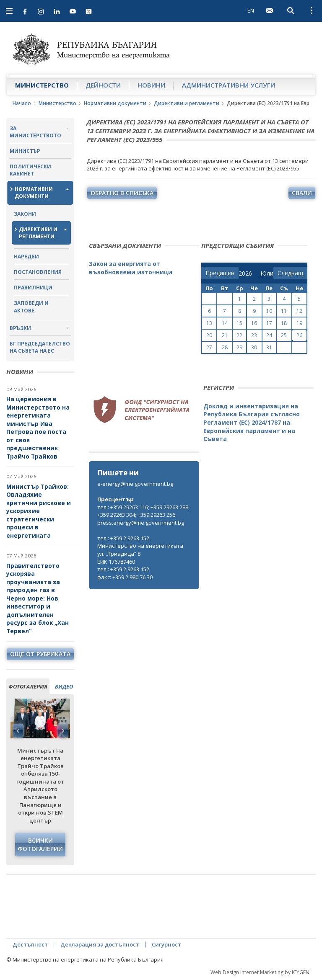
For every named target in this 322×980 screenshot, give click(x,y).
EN (251, 10)
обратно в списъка (122, 193)
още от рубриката (40, 654)
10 (269, 311)
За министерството (35, 132)
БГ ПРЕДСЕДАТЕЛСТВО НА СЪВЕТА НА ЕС (40, 347)
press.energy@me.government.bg (141, 523)
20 (209, 335)
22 (239, 335)
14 (225, 323)
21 (225, 335)
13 (209, 323)
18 (284, 323)
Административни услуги (229, 85)
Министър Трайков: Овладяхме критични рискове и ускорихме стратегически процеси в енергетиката (39, 511)
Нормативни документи (115, 103)
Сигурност (166, 944)
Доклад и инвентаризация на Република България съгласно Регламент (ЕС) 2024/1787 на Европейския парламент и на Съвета (252, 422)
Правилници (33, 288)
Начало (22, 103)
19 (299, 323)
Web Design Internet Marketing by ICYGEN (260, 972)
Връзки (20, 328)
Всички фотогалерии (40, 845)
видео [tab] (64, 686)
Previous (18, 731)
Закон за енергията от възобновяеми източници (131, 268)
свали (302, 193)
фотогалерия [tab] (28, 686)
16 (254, 323)
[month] (267, 273)
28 (225, 347)
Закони (25, 214)
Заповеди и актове (31, 307)
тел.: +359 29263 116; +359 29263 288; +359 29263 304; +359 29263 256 (143, 511)
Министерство (42, 85)
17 (269, 323)
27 (209, 347)
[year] (245, 273)
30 (254, 347)
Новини (151, 85)
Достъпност (30, 944)
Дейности (103, 85)
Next (62, 731)
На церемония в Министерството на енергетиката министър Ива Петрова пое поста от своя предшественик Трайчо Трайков (38, 428)
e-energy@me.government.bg (135, 484)
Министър (25, 151)
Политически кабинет (30, 170)
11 (284, 311)
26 (299, 335)
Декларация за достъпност (100, 944)
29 (239, 347)
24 (269, 335)
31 (269, 347)
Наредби (26, 257)
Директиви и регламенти (187, 103)
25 (284, 335)
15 (239, 323)
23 (254, 335)
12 (299, 311)
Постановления (38, 272)
